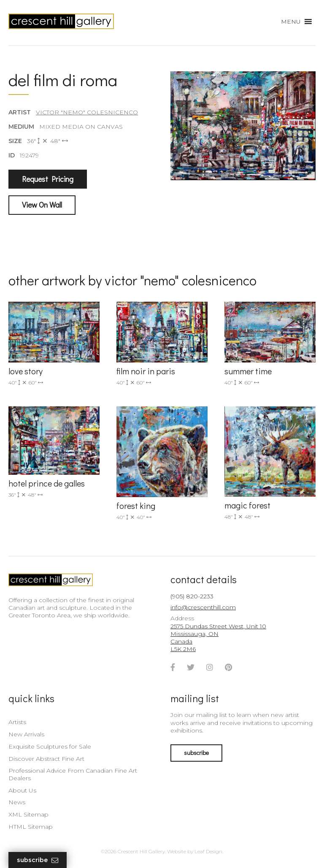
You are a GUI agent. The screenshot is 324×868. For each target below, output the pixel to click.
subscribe (196, 753)
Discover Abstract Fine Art (46, 759)
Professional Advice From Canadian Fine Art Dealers (73, 774)
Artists (17, 722)
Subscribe (38, 860)
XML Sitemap (28, 814)
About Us (22, 790)
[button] (291, 22)
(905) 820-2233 (192, 596)
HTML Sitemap (31, 827)
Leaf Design (208, 851)
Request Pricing (48, 179)
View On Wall (42, 205)
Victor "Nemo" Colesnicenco (87, 112)
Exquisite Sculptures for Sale (50, 746)
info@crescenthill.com (203, 607)
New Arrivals (26, 734)
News (17, 802)
